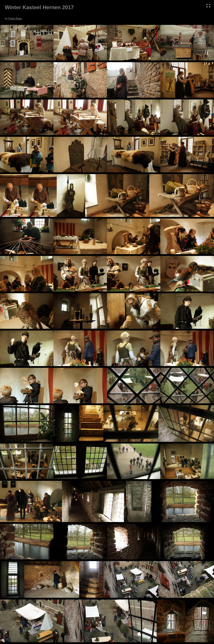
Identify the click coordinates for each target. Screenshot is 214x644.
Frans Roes (15, 19)
